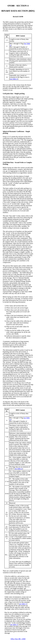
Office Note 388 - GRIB (18, 639)
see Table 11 (14, 79)
